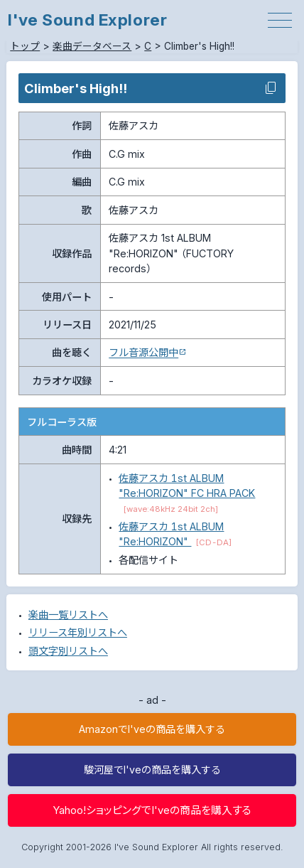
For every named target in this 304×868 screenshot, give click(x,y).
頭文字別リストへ (68, 651)
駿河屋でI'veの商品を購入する (152, 770)
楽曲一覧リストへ (68, 615)
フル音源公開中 (143, 352)
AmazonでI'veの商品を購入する (152, 729)
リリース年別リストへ (78, 632)
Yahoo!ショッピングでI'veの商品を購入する (152, 810)
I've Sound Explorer (87, 20)
